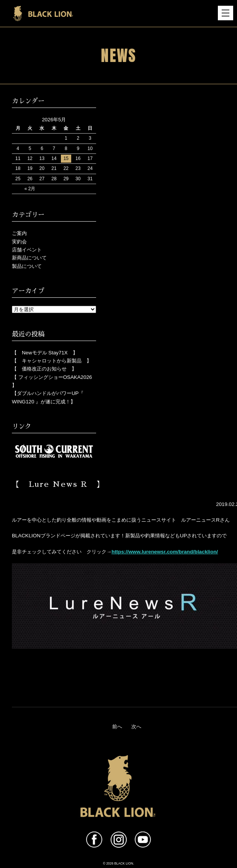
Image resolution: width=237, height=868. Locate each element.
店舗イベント (27, 250)
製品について (27, 266)
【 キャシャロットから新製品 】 (52, 361)
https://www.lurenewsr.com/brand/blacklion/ (165, 552)
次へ (136, 727)
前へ (117, 727)
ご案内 (19, 233)
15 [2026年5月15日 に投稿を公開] (66, 158)
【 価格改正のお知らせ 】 (44, 369)
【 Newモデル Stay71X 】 (45, 353)
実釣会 (19, 242)
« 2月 (30, 189)
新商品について (29, 258)
